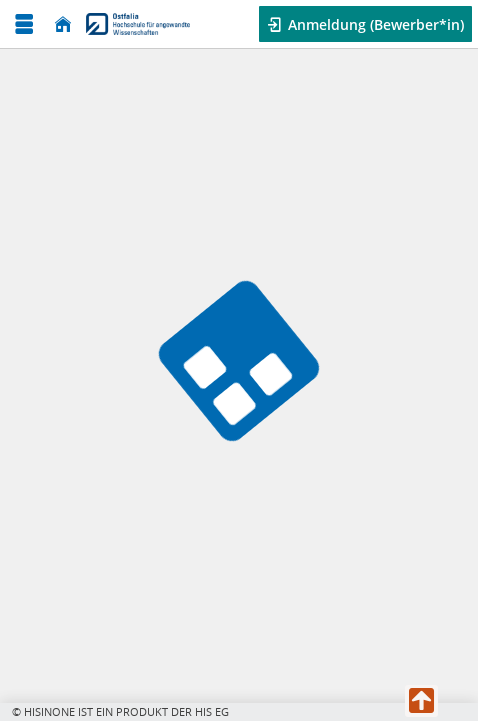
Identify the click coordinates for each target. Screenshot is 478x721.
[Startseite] (63, 24)
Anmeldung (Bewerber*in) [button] (374, 24)
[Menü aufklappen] (24, 24)
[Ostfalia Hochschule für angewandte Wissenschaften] (138, 24)
